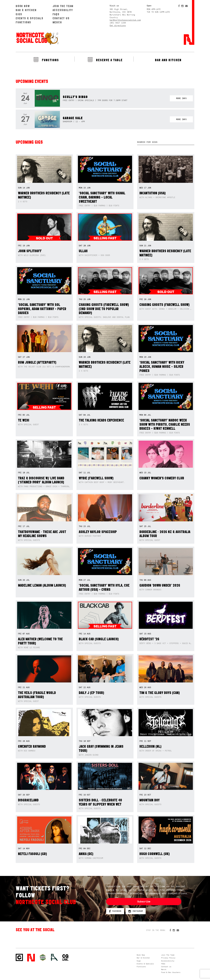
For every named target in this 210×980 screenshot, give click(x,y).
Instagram (136, 911)
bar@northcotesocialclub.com (125, 20)
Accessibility (63, 10)
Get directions (118, 25)
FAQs (56, 14)
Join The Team (63, 6)
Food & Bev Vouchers (171, 972)
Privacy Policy (168, 958)
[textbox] (166, 142)
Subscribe (144, 902)
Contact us (61, 18)
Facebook (115, 911)
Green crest (43, 957)
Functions (23, 22)
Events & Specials (30, 18)
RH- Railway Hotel (54, 957)
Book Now (23, 6)
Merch (57, 22)
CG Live (65, 958)
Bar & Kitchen (26, 10)
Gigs (19, 14)
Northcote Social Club (37, 38)
